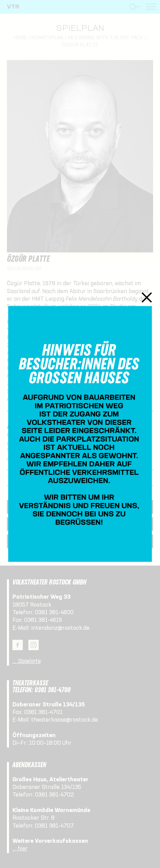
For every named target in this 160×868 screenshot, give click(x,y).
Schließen (147, 297)
